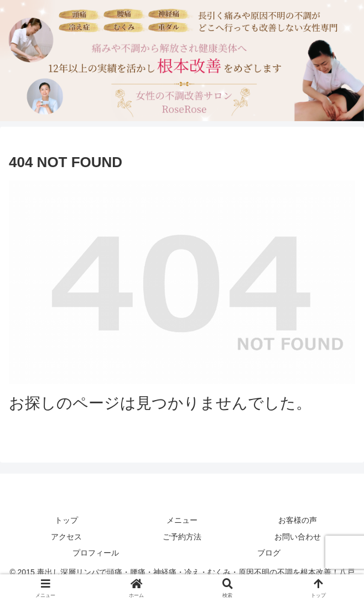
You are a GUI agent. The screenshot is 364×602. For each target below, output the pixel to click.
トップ (66, 520)
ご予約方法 (182, 537)
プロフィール (96, 553)
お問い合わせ (298, 537)
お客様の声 (298, 520)
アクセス (66, 537)
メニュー (182, 520)
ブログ (269, 553)
